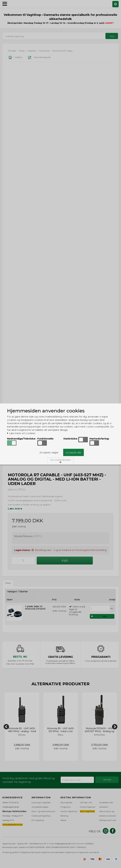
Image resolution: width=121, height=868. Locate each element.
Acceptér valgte (49, 452)
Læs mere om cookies (21, 433)
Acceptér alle (73, 452)
